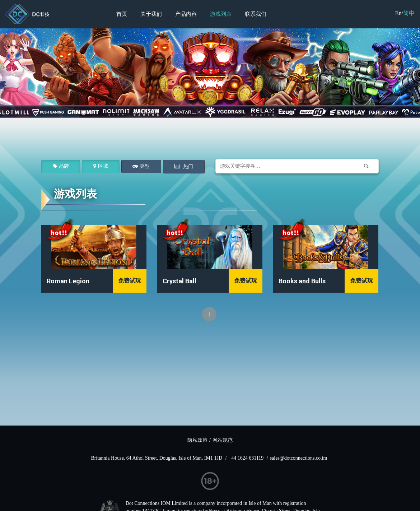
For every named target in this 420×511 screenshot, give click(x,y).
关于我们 (151, 14)
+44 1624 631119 (246, 458)
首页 (122, 14)
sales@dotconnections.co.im (299, 458)
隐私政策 (197, 440)
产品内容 (186, 14)
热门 (188, 166)
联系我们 (256, 14)
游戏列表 (221, 14)
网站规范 (223, 440)
